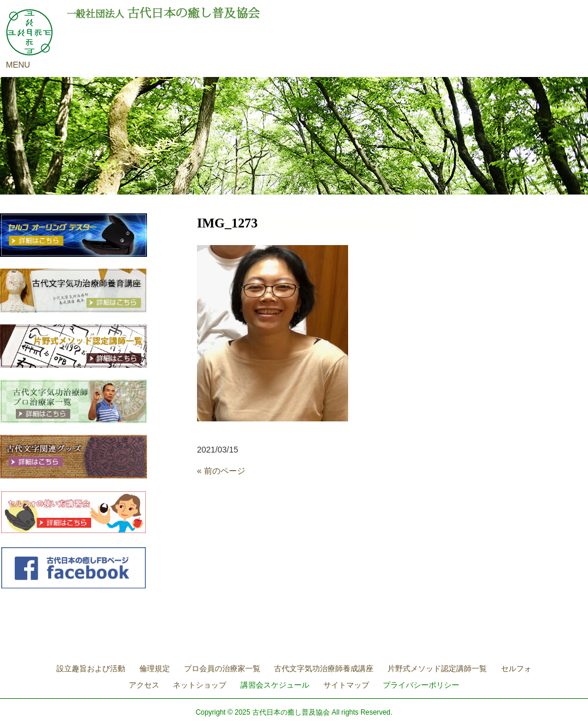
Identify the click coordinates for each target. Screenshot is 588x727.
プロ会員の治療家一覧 (222, 669)
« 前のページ (221, 471)
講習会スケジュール (275, 685)
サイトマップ (346, 685)
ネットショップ (200, 685)
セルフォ (516, 669)
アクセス (144, 685)
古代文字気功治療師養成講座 (324, 669)
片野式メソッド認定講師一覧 (437, 669)
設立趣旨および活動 (91, 669)
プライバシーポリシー (421, 685)
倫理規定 (155, 669)
